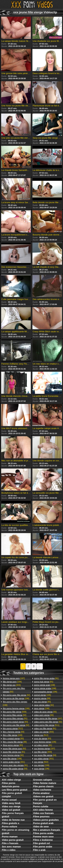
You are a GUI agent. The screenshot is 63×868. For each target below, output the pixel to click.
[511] (47, 725)
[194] (12, 682)
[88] (15, 742)
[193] (13, 735)
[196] (16, 698)
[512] (13, 729)
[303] (12, 685)
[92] (14, 690)
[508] (15, 712)
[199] (42, 765)
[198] (12, 759)
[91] (15, 719)
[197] (14, 678)
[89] (42, 698)
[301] (14, 762)
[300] (43, 752)
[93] (15, 722)
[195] (43, 695)
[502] (41, 762)
